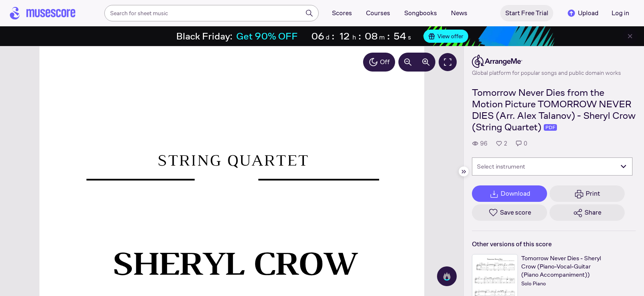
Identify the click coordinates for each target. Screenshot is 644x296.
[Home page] (43, 13)
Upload (582, 13)
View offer (446, 36)
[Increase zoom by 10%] (426, 62)
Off (379, 62)
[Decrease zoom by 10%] (408, 62)
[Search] (309, 13)
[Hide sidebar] (464, 171)
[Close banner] (630, 36)
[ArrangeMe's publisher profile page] (546, 61)
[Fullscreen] (448, 62)
